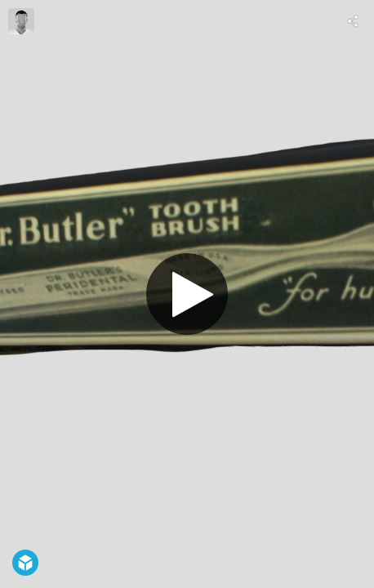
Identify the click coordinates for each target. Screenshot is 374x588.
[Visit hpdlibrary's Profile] (21, 21)
